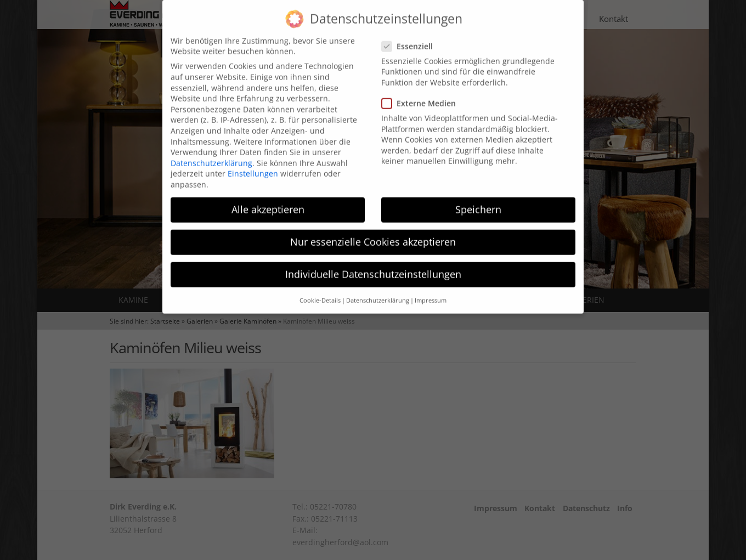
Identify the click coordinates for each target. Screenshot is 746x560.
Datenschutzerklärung (211, 152)
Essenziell (411, 35)
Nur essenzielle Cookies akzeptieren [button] (373, 231)
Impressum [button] (431, 290)
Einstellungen (253, 163)
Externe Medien (422, 93)
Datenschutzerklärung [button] (378, 290)
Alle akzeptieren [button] (268, 199)
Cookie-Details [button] (320, 290)
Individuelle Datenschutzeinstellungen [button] (373, 264)
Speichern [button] (478, 199)
